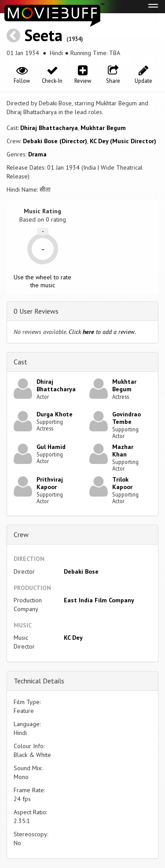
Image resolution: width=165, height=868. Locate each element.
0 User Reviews (36, 311)
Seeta (43, 35)
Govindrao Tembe (126, 418)
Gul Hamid (51, 447)
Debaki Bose (81, 571)
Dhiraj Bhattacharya (49, 128)
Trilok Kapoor (122, 483)
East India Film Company (99, 600)
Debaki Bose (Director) (55, 141)
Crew (21, 534)
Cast (20, 362)
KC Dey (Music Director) (123, 141)
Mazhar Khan (123, 451)
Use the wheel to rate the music (42, 281)
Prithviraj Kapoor (50, 483)
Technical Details (39, 681)
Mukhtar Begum (103, 128)
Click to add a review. (102, 332)
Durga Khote (55, 414)
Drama (37, 154)
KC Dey (73, 638)
